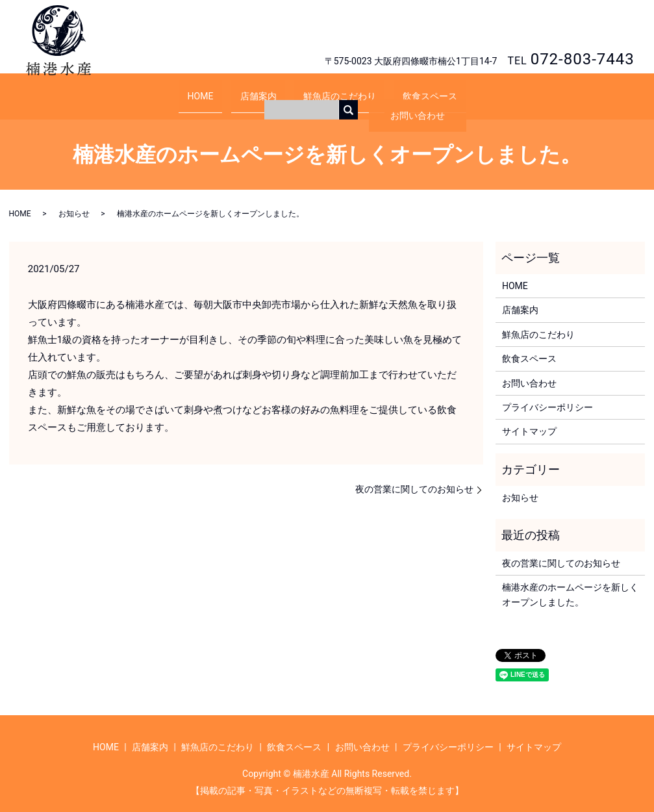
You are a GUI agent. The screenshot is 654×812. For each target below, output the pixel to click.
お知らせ (74, 201)
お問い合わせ (586, 29)
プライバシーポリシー (547, 395)
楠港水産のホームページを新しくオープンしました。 (570, 582)
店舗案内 (264, 89)
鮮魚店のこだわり (334, 89)
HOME (219, 89)
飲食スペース (412, 89)
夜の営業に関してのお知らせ (414, 477)
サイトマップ (529, 419)
